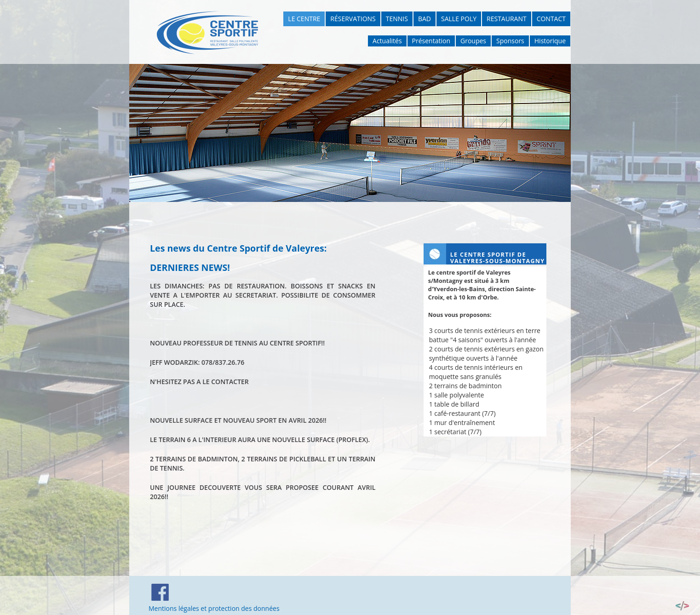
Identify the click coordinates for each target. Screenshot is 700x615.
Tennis (397, 19)
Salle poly (459, 19)
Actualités (387, 41)
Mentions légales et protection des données (214, 608)
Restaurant (507, 19)
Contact (551, 19)
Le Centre (304, 19)
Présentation (431, 41)
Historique (550, 41)
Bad (425, 19)
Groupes (473, 41)
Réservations (353, 19)
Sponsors (510, 41)
